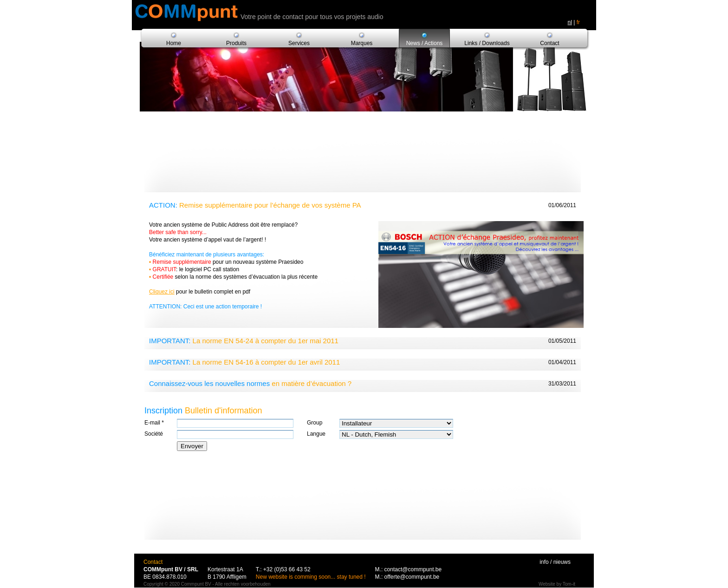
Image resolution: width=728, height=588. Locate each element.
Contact (549, 43)
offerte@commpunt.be (412, 577)
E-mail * (154, 423)
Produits (236, 43)
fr (578, 22)
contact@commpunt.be (413, 569)
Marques (362, 43)
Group (315, 423)
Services (299, 43)
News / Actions (425, 43)
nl (570, 22)
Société (154, 434)
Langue (316, 434)
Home (174, 43)
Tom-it (569, 584)
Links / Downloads (487, 43)
